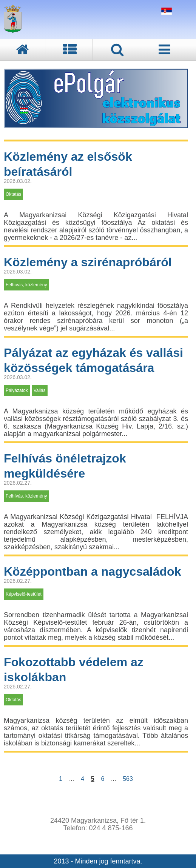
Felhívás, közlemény (26, 285)
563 (128, 779)
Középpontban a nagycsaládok (92, 571)
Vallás (40, 390)
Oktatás (13, 194)
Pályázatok (17, 390)
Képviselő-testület (24, 594)
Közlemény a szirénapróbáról (88, 262)
